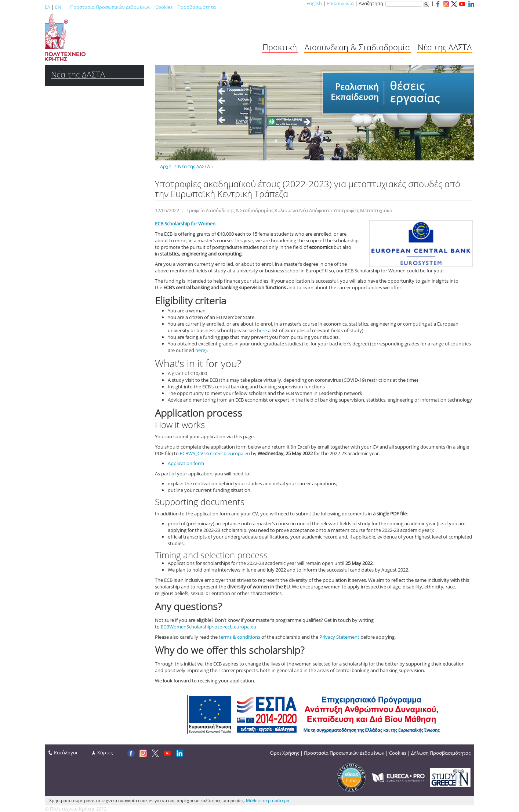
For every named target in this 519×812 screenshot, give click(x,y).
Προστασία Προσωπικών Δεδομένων (110, 7)
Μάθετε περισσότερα (268, 800)
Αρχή (166, 166)
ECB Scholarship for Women (185, 224)
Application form (186, 463)
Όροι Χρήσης (284, 753)
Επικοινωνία (340, 3)
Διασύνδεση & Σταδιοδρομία (357, 47)
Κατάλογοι (66, 753)
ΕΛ (48, 7)
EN (58, 7)
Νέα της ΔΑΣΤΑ (445, 47)
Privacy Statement (339, 637)
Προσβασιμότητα (197, 7)
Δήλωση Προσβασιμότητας (441, 753)
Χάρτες (105, 753)
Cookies (164, 7)
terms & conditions (239, 637)
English (314, 3)
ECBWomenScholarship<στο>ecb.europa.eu (208, 627)
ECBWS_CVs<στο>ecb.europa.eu (215, 453)
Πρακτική (280, 47)
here (262, 330)
